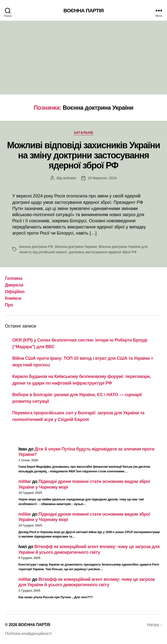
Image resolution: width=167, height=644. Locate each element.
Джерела (14, 285)
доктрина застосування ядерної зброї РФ (103, 252)
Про (9, 305)
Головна (14, 278)
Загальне (83, 133)
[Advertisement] (83, 58)
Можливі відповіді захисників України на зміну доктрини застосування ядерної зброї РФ (84, 155)
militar (25, 481)
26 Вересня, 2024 (102, 178)
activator (70, 178)
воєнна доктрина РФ (36, 247)
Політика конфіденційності (28, 634)
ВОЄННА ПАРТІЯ (83, 10)
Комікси (13, 298)
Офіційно (15, 292)
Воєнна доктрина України (76, 247)
